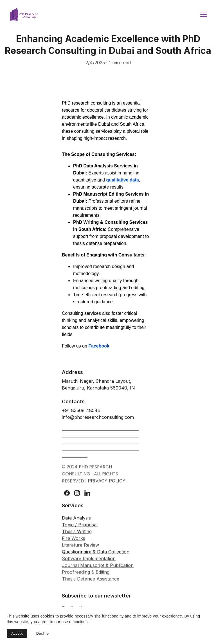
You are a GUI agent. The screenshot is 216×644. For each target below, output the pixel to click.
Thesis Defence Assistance (91, 583)
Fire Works (74, 543)
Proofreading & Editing (86, 576)
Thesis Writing (77, 536)
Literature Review (80, 549)
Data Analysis (76, 522)
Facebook (99, 346)
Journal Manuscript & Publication (98, 570)
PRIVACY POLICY (107, 483)
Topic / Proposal (80, 529)
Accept (17, 633)
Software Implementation (89, 563)
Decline (42, 633)
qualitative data (122, 180)
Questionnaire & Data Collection (96, 556)
